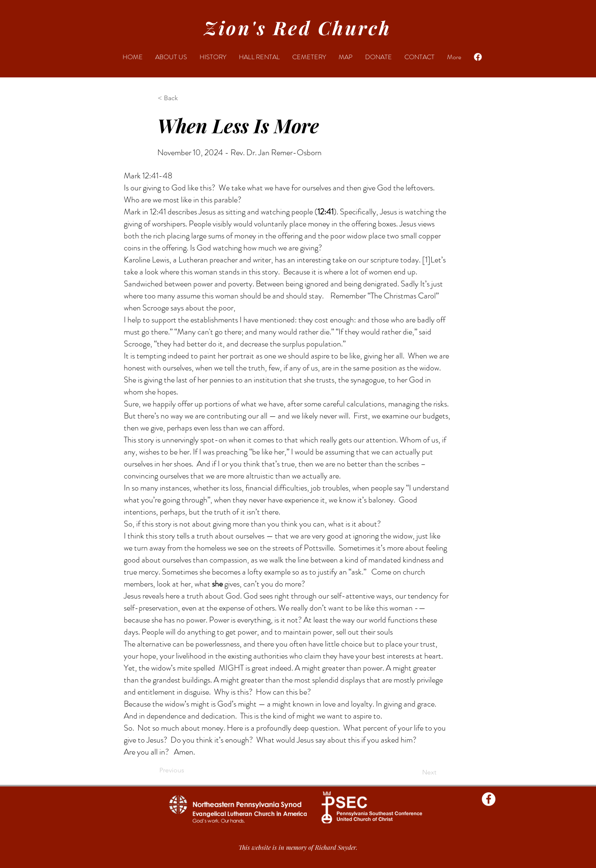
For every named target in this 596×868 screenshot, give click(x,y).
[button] (185, 98)
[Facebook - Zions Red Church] (489, 799)
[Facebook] (478, 57)
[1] (426, 260)
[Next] (416, 772)
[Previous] (187, 770)
